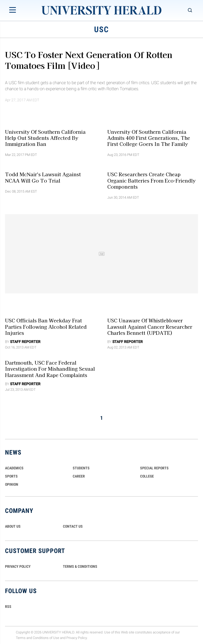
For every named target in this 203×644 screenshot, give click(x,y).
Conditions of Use (46, 638)
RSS (8, 607)
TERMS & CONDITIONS (80, 566)
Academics (14, 468)
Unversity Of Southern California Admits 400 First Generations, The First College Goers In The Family (149, 138)
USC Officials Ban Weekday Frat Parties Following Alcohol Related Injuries (46, 326)
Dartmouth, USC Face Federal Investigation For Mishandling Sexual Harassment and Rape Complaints (50, 369)
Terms (21, 638)
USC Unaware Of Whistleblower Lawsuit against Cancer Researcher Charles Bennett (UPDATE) (150, 326)
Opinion (12, 484)
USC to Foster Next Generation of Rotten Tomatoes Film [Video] (89, 60)
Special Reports (154, 468)
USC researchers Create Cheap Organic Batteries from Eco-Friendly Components (151, 180)
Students (81, 468)
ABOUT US (13, 526)
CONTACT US (73, 526)
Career (79, 476)
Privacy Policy (77, 638)
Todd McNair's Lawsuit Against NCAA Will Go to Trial (43, 177)
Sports (11, 476)
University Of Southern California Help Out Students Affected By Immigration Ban (45, 138)
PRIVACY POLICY (18, 566)
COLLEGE (147, 476)
